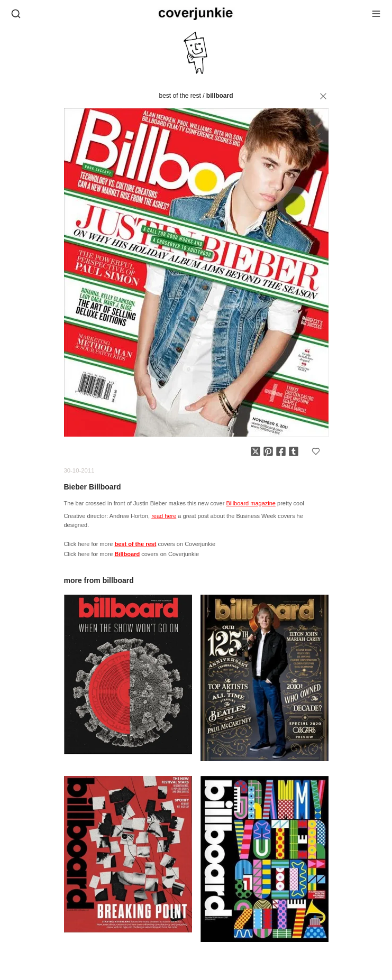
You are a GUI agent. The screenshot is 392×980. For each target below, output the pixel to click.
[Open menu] (376, 14)
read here (164, 516)
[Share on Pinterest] (268, 451)
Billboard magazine (251, 503)
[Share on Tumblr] (294, 451)
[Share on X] (256, 451)
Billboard (220, 96)
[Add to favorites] (316, 451)
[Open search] (16, 14)
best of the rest (180, 96)
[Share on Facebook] (281, 451)
